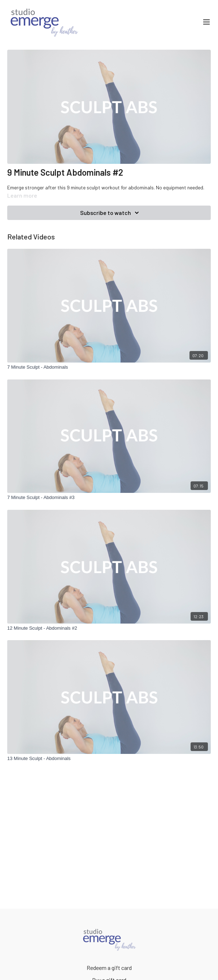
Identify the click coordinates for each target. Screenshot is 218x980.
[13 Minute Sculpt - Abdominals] (109, 759)
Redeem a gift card (109, 968)
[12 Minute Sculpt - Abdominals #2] (109, 628)
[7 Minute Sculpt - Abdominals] (109, 367)
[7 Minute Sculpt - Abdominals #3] (109, 498)
